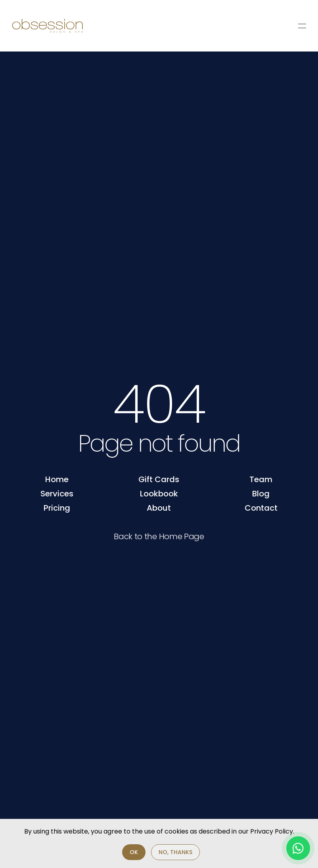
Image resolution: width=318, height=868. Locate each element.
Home (57, 479)
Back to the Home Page (159, 536)
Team (261, 479)
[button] (302, 26)
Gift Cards (159, 479)
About (159, 508)
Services (57, 494)
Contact (261, 508)
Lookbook (159, 494)
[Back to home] (48, 26)
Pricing (57, 508)
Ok (134, 852)
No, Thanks (175, 852)
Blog (261, 494)
